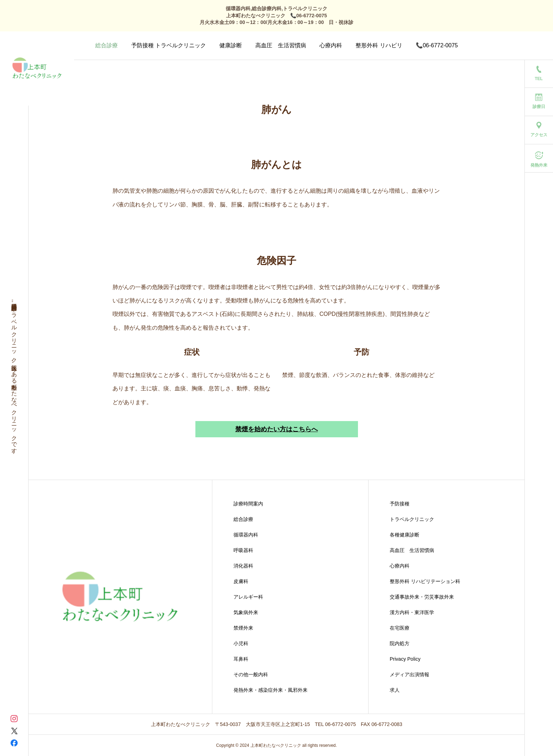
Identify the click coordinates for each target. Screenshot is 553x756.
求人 (395, 690)
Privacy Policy (405, 659)
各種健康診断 (405, 535)
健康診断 (231, 45)
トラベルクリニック (412, 519)
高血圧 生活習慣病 (281, 45)
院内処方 (400, 643)
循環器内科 (246, 535)
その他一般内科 (251, 674)
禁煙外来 (243, 628)
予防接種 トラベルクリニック (169, 45)
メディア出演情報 (409, 674)
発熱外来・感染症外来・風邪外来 (271, 690)
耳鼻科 (241, 659)
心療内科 (331, 45)
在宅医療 (400, 628)
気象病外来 (246, 612)
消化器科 (243, 566)
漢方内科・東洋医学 (412, 612)
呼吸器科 (243, 550)
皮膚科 (241, 581)
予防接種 (400, 504)
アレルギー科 (248, 597)
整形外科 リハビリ (379, 45)
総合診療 (107, 45)
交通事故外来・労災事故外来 (422, 597)
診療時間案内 (248, 504)
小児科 (241, 643)
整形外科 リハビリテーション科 (425, 581)
